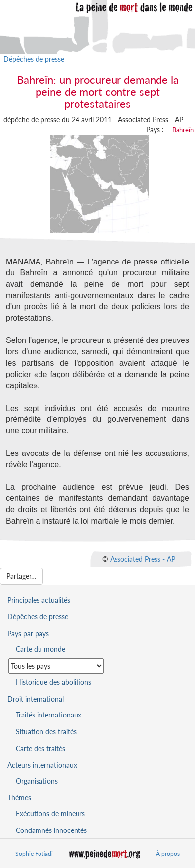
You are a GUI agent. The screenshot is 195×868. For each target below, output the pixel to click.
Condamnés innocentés (51, 830)
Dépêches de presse (34, 59)
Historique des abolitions (54, 682)
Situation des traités (46, 732)
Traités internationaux (49, 715)
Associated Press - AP (143, 558)
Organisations (37, 781)
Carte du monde (40, 649)
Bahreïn (183, 130)
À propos (168, 853)
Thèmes (19, 798)
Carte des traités (40, 748)
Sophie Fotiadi (34, 853)
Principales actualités (39, 600)
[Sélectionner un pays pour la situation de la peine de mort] (56, 666)
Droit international (36, 699)
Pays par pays (28, 633)
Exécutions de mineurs (50, 813)
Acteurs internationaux (42, 765)
